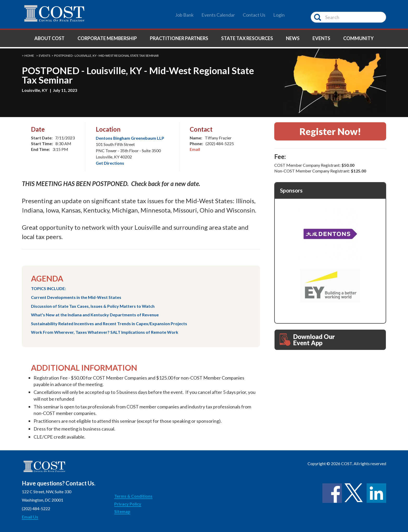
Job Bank (184, 15)
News (293, 38)
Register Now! (330, 131)
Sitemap (122, 511)
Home (29, 56)
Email (195, 149)
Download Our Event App (307, 340)
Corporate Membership (107, 38)
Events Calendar (218, 15)
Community (358, 38)
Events (321, 38)
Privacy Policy (128, 504)
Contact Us (254, 15)
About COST (49, 38)
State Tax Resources (247, 38)
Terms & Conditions (133, 496)
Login (279, 15)
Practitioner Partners (179, 38)
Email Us (30, 517)
